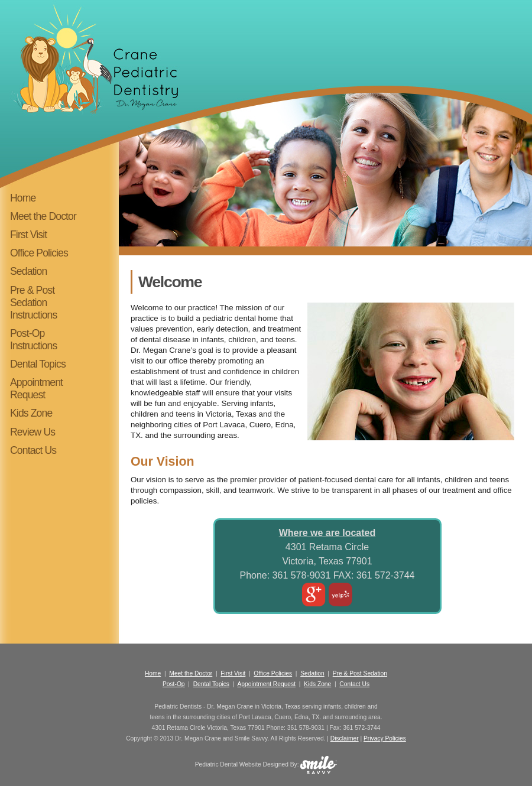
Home (23, 198)
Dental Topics (38, 364)
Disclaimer (345, 738)
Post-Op (174, 684)
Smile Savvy (251, 738)
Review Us (33, 432)
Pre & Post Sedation (360, 673)
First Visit (28, 235)
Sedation (28, 271)
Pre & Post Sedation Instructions (33, 303)
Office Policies (39, 253)
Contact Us (33, 450)
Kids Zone (31, 413)
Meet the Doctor (43, 216)
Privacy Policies (385, 738)
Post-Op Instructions (33, 340)
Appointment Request (36, 389)
